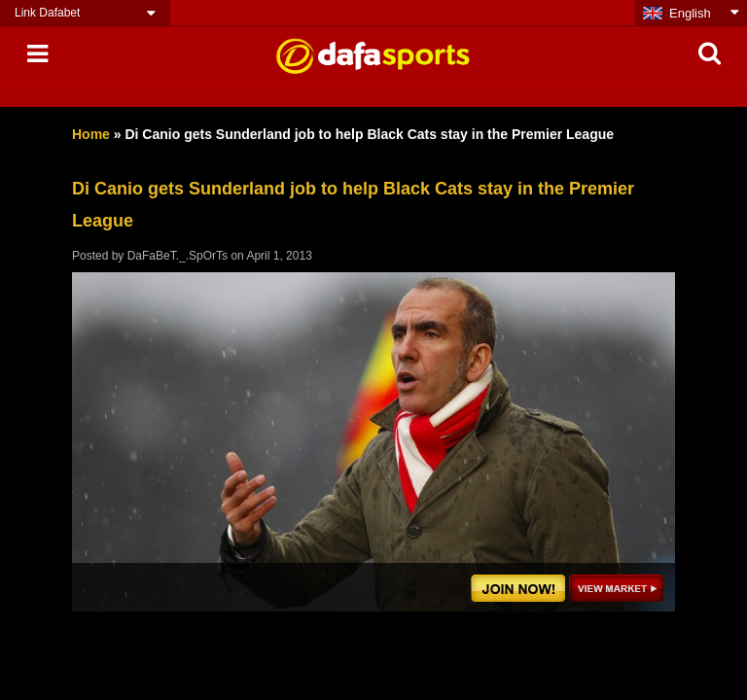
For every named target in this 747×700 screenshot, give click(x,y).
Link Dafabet (47, 13)
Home (91, 134)
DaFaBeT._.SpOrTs (178, 256)
